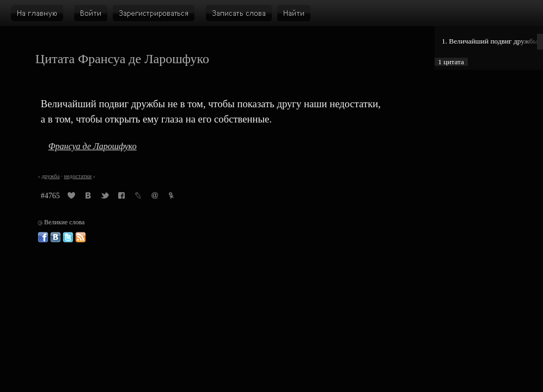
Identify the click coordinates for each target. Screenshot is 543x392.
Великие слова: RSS (81, 237)
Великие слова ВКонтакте (56, 237)
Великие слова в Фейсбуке (43, 237)
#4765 (50, 196)
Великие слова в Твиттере (68, 237)
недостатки (78, 176)
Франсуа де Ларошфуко (93, 146)
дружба (50, 176)
